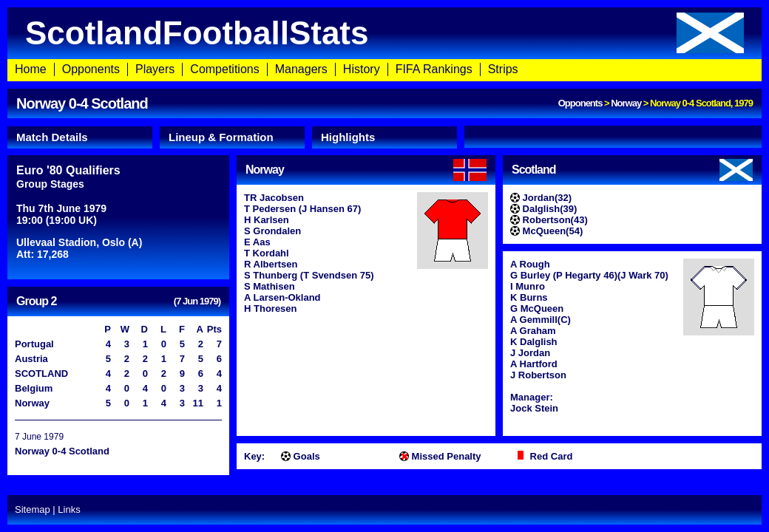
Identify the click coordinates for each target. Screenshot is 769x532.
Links (69, 509)
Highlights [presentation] (348, 137)
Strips (503, 69)
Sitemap (33, 509)
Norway (626, 103)
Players (155, 69)
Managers (301, 69)
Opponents (91, 69)
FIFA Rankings (434, 69)
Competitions (224, 69)
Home (31, 69)
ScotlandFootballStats (384, 33)
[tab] (80, 137)
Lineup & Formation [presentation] (221, 137)
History (362, 69)
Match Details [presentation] (52, 137)
